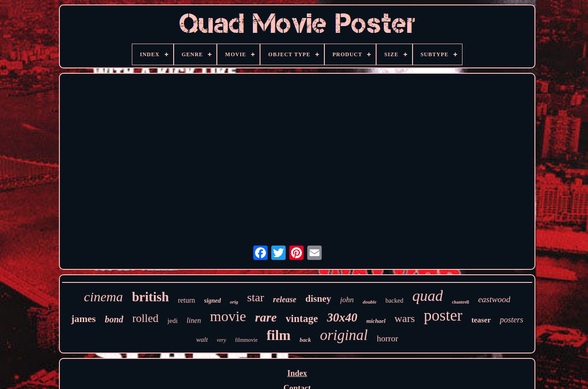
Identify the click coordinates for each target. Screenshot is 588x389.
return (186, 300)
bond (114, 319)
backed (395, 301)
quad (427, 296)
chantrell (460, 302)
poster (443, 315)
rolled (145, 318)
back (305, 340)
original (344, 335)
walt (202, 340)
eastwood (494, 299)
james (83, 319)
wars (405, 318)
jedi (173, 321)
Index (297, 373)
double (370, 302)
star (256, 297)
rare (266, 317)
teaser (481, 320)
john (347, 300)
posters (512, 320)
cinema (104, 297)
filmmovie (247, 340)
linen (194, 320)
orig (234, 302)
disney (318, 299)
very (222, 340)
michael (376, 321)
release (285, 300)
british (150, 297)
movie (228, 316)
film (279, 335)
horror (388, 338)
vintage (302, 319)
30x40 (342, 317)
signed (213, 301)
